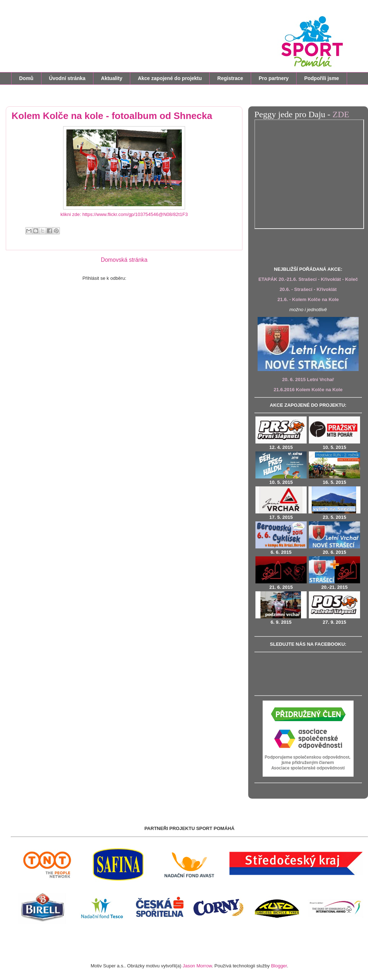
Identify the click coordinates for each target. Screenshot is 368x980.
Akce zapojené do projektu (170, 78)
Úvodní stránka (67, 78)
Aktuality (112, 78)
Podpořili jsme (321, 78)
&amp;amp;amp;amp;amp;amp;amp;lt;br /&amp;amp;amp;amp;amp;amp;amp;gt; (309, 174)
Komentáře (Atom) (146, 278)
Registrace (230, 78)
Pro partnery (274, 78)
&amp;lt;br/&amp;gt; (308, 673)
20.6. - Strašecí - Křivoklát (308, 289)
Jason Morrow (197, 966)
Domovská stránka (124, 260)
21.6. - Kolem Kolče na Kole (308, 299)
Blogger (279, 966)
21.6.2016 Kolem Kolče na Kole (308, 390)
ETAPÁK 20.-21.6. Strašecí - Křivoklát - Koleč (308, 279)
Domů (26, 78)
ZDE (341, 114)
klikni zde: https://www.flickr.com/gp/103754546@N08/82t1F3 (124, 214)
